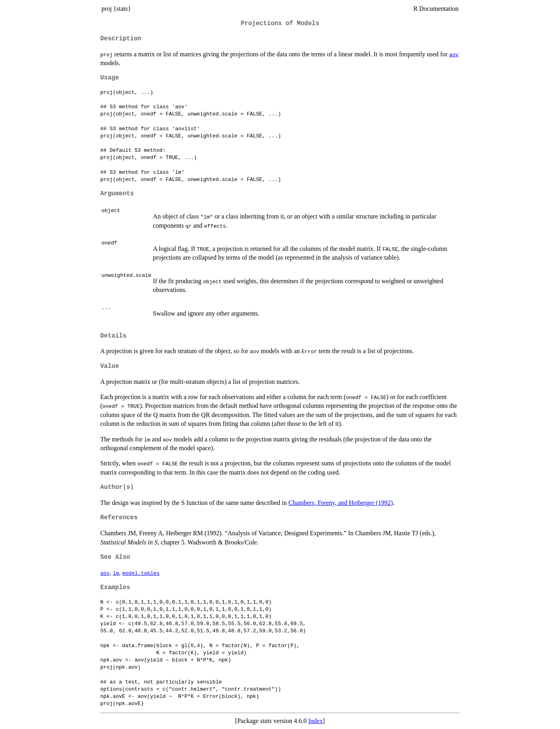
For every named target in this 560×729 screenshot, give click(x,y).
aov (454, 54)
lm (116, 573)
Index (316, 721)
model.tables (141, 573)
